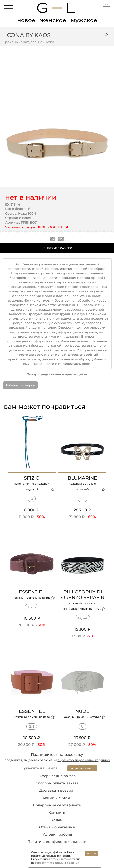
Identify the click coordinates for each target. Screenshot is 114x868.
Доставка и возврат (57, 790)
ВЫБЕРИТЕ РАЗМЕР (58, 248)
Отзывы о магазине (57, 827)
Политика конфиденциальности (57, 842)
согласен (91, 853)
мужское (84, 20)
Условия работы (57, 834)
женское (53, 20)
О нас (57, 820)
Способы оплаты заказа (57, 783)
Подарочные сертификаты (57, 805)
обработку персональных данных (84, 760)
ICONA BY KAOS (28, 35)
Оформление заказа (57, 776)
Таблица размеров (20, 385)
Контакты (57, 812)
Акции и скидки (57, 798)
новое (26, 20)
